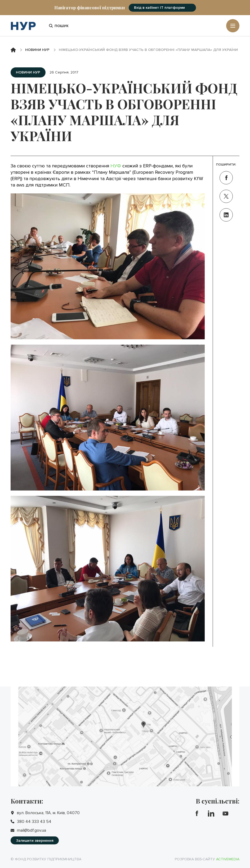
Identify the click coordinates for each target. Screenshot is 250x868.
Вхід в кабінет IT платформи (159, 8)
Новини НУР (37, 50)
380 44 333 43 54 (34, 822)
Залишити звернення (35, 841)
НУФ (116, 166)
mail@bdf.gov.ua (32, 830)
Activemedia (228, 859)
